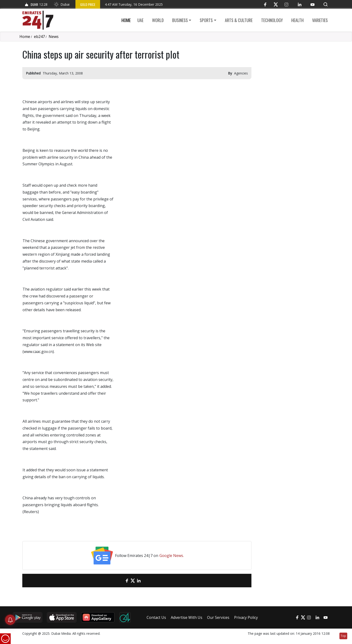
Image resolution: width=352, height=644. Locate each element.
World (158, 20)
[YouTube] (313, 4)
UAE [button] (140, 20)
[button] (326, 4)
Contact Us (156, 617)
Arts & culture (239, 20)
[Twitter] (276, 4)
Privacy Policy (246, 617)
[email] (118, 581)
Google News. (172, 556)
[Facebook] (265, 4)
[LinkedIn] (299, 4)
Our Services (218, 617)
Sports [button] (206, 20)
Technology (272, 20)
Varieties (320, 20)
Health (297, 20)
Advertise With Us (187, 617)
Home (126, 20)
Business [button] (180, 20)
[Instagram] (286, 4)
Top (343, 636)
